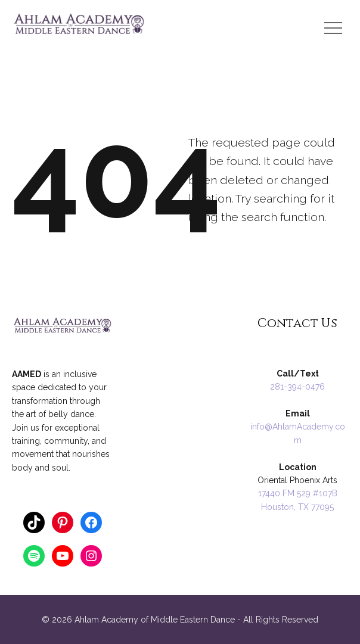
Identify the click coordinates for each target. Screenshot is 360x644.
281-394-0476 (297, 387)
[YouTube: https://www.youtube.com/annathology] (63, 556)
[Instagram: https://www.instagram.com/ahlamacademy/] (91, 556)
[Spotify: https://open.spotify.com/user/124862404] (34, 556)
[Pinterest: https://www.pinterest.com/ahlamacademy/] (63, 522)
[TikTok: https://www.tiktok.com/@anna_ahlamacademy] (34, 522)
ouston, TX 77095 (300, 507)
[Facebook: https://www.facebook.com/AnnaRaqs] (91, 522)
